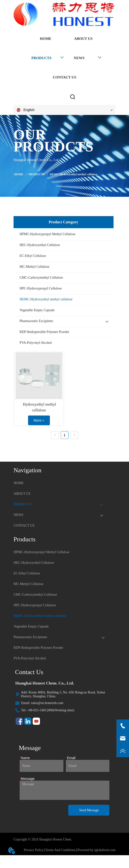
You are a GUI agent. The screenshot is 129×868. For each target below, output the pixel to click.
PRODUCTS (37, 174)
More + (39, 420)
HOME (19, 174)
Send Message (89, 810)
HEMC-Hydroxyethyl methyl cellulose (73, 174)
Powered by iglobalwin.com (96, 850)
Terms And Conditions (61, 850)
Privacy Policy (34, 850)
